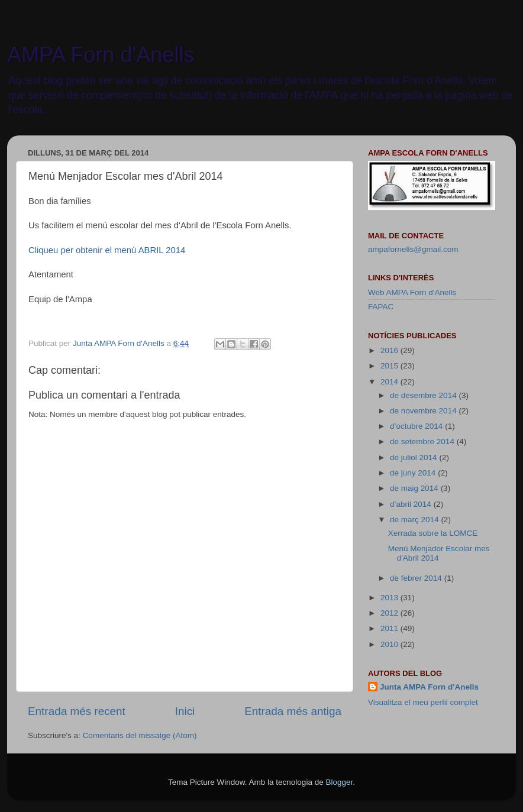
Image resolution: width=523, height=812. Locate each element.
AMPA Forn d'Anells (101, 55)
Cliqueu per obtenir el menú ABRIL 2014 (107, 250)
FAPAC (381, 307)
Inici (185, 711)
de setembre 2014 (423, 441)
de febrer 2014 (417, 578)
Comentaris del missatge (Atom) (140, 735)
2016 (390, 350)
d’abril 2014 (412, 504)
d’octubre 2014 (417, 426)
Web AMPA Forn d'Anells (412, 292)
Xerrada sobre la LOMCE (433, 533)
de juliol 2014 (414, 457)
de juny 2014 (414, 473)
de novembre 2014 (424, 411)
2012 (390, 613)
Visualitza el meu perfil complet (423, 702)
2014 (390, 382)
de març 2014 (415, 520)
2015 (390, 366)
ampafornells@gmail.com (413, 249)
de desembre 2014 (424, 395)
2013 (390, 598)
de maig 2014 (415, 488)
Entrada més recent (77, 711)
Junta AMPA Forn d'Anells (429, 687)
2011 (390, 628)
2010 (390, 644)
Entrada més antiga (293, 711)
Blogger (339, 782)
